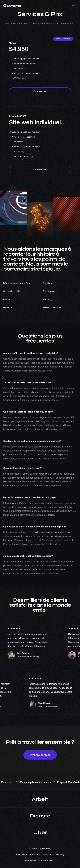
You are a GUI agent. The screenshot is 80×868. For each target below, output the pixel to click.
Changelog (59, 855)
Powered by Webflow (40, 848)
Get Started (35, 855)
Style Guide (21, 855)
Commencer (40, 91)
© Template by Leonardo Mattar (40, 860)
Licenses (47, 855)
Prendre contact (40, 755)
